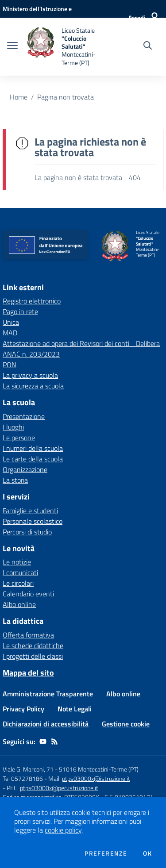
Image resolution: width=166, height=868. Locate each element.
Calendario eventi (28, 594)
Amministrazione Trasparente (48, 694)
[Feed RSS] (54, 741)
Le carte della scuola (33, 459)
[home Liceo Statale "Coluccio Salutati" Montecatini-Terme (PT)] (67, 47)
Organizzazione (25, 469)
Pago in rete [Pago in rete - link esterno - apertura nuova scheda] (20, 311)
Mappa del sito (28, 673)
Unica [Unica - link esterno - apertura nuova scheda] (11, 322)
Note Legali (75, 709)
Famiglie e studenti (30, 511)
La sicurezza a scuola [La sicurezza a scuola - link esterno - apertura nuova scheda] (33, 386)
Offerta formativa (28, 635)
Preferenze (106, 853)
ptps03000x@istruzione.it (96, 778)
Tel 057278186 (23, 778)
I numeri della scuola (33, 448)
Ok (147, 853)
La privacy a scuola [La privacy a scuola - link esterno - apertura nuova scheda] (30, 375)
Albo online (19, 604)
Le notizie (17, 562)
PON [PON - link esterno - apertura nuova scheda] (10, 365)
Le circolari (18, 583)
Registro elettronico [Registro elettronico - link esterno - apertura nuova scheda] (32, 301)
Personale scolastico (33, 521)
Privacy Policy (23, 709)
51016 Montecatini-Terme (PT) (99, 769)
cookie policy (63, 830)
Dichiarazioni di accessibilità (46, 724)
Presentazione (24, 416)
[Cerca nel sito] (148, 46)
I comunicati (20, 572)
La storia (15, 480)
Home (19, 97)
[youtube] (43, 741)
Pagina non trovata (66, 97)
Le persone (19, 438)
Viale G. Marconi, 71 (28, 769)
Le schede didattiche (33, 645)
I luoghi (13, 427)
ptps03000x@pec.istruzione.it (59, 788)
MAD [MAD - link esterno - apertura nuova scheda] (10, 333)
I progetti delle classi (33, 656)
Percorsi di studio (27, 532)
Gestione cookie (126, 724)
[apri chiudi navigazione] (12, 46)
